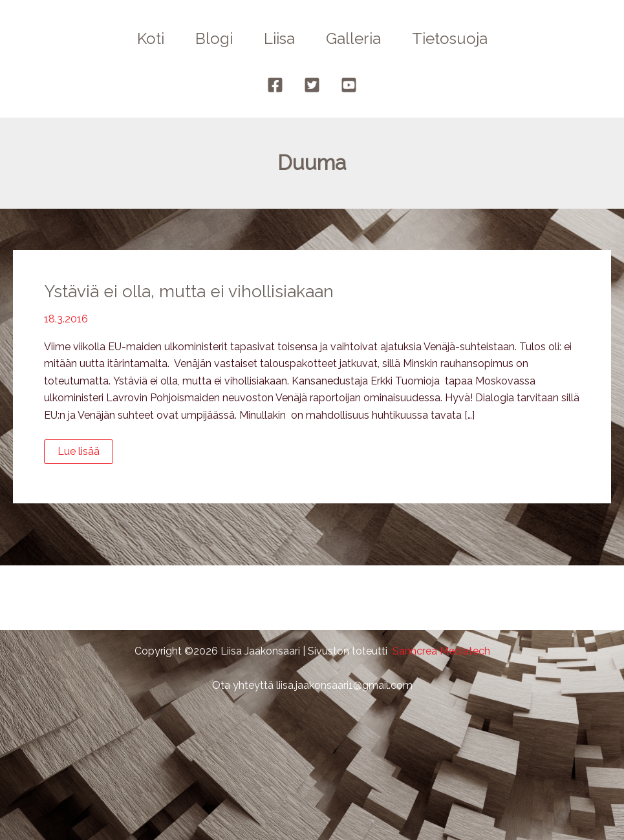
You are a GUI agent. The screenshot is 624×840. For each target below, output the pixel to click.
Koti (151, 38)
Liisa (279, 38)
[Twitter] (312, 85)
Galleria (353, 38)
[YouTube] (349, 85)
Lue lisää (85, 454)
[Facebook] (275, 85)
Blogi (214, 38)
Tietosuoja (450, 38)
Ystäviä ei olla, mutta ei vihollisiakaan (189, 291)
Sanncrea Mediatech (441, 651)
